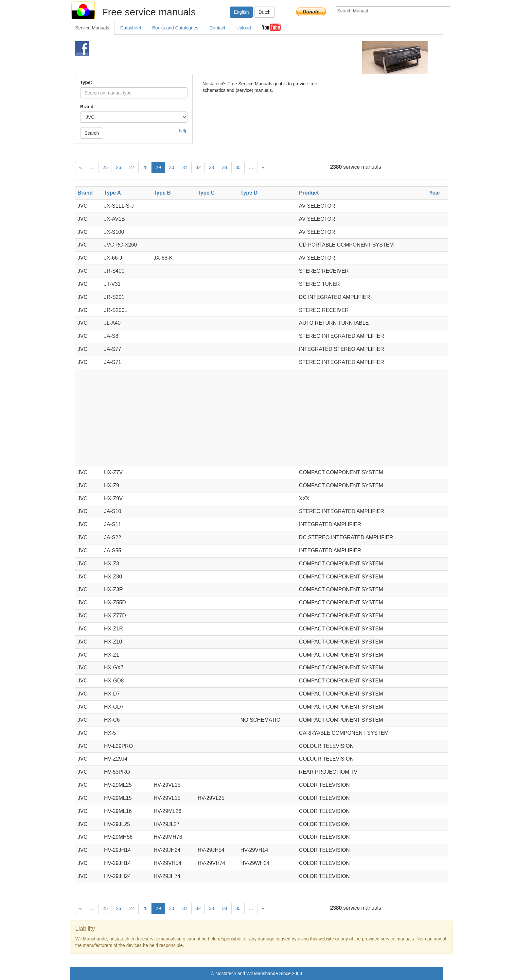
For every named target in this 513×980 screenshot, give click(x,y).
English (241, 12)
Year (435, 193)
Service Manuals (92, 28)
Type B (162, 193)
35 (238, 167)
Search (92, 133)
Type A (113, 193)
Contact (217, 28)
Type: (86, 82)
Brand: (88, 107)
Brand (85, 193)
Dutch (265, 12)
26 (118, 167)
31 (185, 167)
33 (211, 167)
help (183, 131)
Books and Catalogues (175, 28)
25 (105, 167)
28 (145, 167)
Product (309, 193)
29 (158, 167)
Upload (243, 28)
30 (172, 167)
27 (132, 167)
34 (225, 167)
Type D (249, 193)
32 (198, 167)
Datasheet (131, 28)
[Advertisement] (246, 58)
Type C (206, 193)
